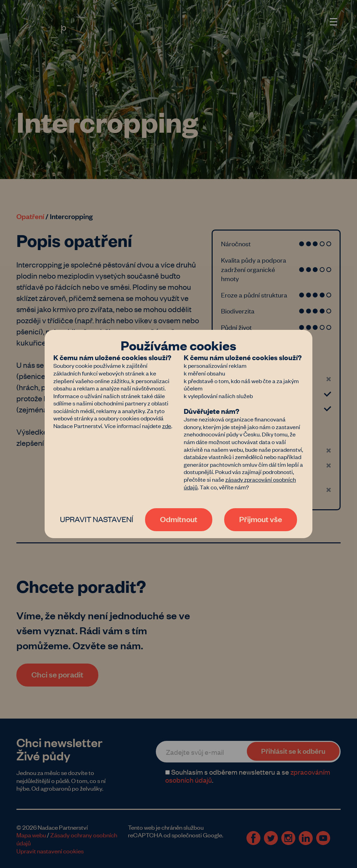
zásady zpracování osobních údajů (240, 483)
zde (167, 426)
